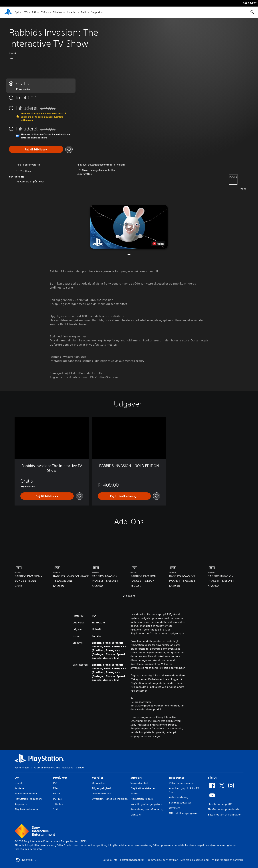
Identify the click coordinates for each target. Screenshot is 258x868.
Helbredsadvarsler (141, 702)
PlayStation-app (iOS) (221, 804)
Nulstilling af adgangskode (147, 804)
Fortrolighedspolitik (132, 860)
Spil (17, 12)
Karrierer (20, 788)
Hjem (18, 768)
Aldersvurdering (179, 797)
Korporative (21, 804)
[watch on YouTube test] (158, 244)
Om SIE (19, 783)
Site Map (186, 860)
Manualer (136, 815)
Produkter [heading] (60, 778)
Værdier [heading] (98, 778)
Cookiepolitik (202, 860)
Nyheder (72, 12)
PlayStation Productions (29, 799)
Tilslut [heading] (212, 778)
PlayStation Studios (26, 794)
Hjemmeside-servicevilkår (162, 860)
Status (134, 794)
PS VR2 (57, 794)
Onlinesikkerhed (102, 794)
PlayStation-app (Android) (223, 809)
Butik (84, 12)
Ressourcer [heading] (177, 778)
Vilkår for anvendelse (182, 783)
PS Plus (45, 12)
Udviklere (175, 808)
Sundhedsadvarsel (180, 803)
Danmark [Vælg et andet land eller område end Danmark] (26, 860)
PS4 (34, 12)
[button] (129, 227)
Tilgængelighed (101, 788)
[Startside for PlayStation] (8, 12)
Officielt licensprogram (183, 813)
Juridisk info (110, 860)
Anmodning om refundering (147, 809)
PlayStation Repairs (142, 799)
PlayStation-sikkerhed (143, 788)
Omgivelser (99, 783)
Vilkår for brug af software (228, 860)
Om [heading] (17, 778)
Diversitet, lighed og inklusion (110, 799)
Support (96, 12)
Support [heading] (136, 778)
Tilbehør (58, 12)
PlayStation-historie (26, 809)
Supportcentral (139, 783)
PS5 (25, 12)
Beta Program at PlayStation (225, 815)
